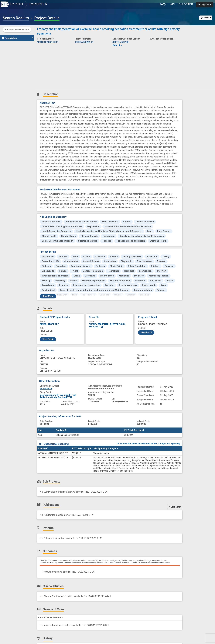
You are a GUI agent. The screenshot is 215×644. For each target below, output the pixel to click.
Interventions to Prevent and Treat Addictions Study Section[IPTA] (58, 396)
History (7, 85)
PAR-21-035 (46, 389)
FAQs (163, 4)
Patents (7, 61)
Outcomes (9, 67)
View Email (48, 339)
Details (7, 43)
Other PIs (117, 45)
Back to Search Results (17, 30)
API (172, 4)
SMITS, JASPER (49, 324)
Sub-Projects (11, 49)
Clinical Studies (12, 73)
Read (48, 296)
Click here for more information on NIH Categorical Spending (149, 444)
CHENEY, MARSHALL (101, 324)
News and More (12, 79)
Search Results (16, 18)
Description (18, 37)
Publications (10, 55)
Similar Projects (12, 91)
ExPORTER (186, 4)
